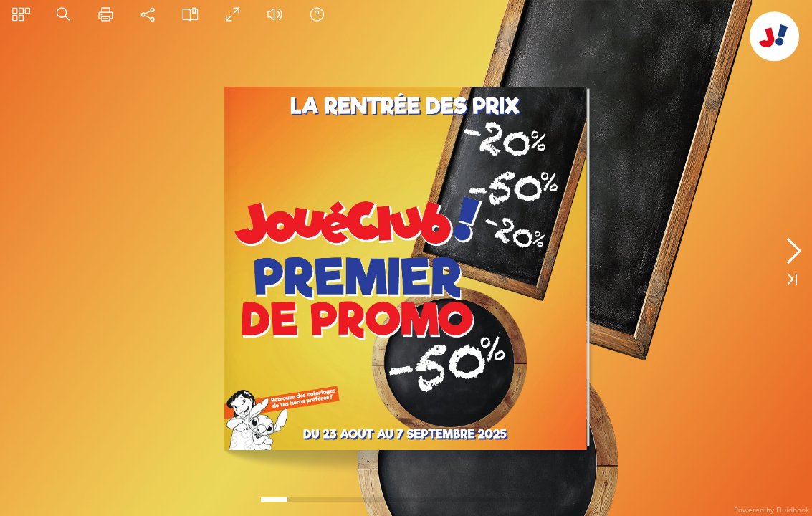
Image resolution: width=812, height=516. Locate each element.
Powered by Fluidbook (772, 510)
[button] (21, 14)
